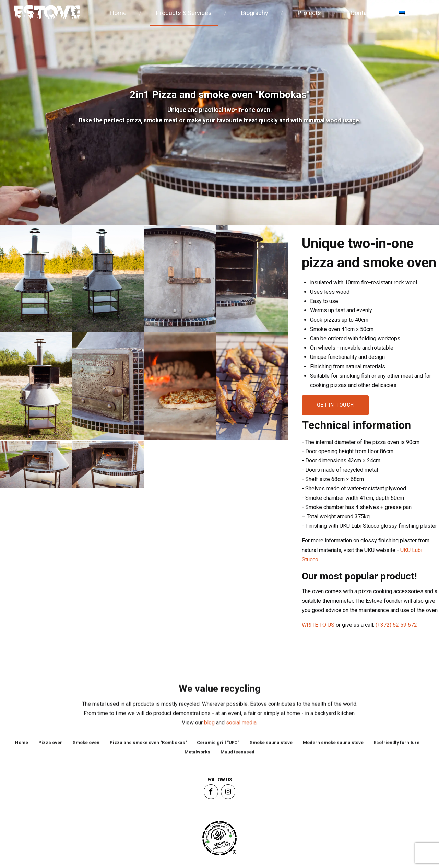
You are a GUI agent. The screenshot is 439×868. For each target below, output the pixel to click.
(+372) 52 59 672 (400, 625)
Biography (255, 13)
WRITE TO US (323, 625)
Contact (361, 13)
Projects (309, 13)
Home (118, 13)
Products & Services (184, 13)
